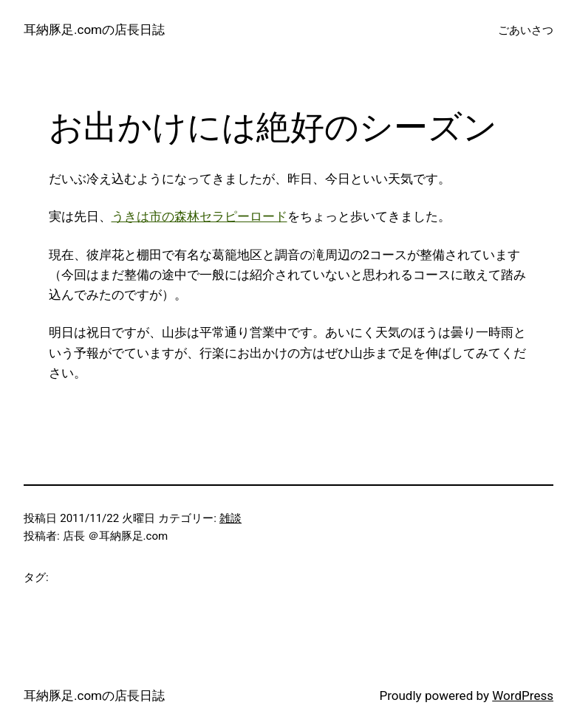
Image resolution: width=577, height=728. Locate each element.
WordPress (523, 696)
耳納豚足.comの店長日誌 (94, 30)
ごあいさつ (526, 30)
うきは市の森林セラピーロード (199, 216)
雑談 (231, 518)
